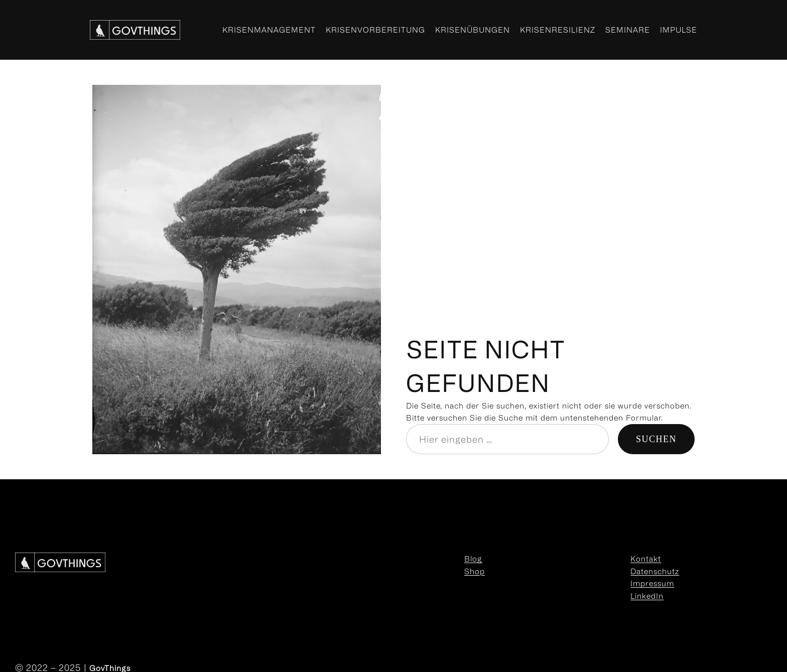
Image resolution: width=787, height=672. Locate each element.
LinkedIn (647, 596)
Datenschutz (655, 571)
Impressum (652, 583)
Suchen (656, 439)
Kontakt (646, 559)
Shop (475, 571)
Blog (473, 559)
